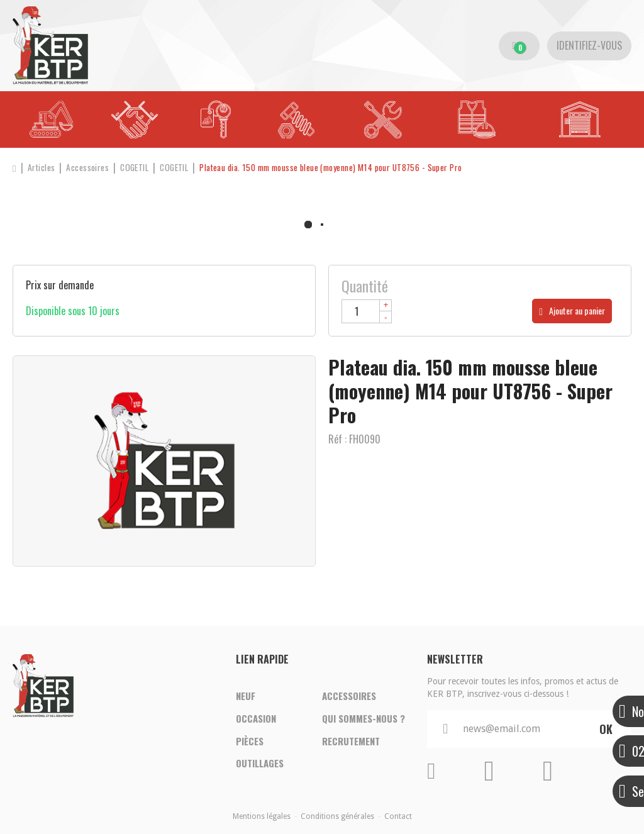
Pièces (250, 742)
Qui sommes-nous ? (364, 718)
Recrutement (351, 742)
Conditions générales (337, 816)
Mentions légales (262, 816)
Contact (398, 816)
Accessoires (349, 694)
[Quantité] (367, 311)
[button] (364, 168)
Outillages (260, 766)
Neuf (246, 694)
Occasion (256, 718)
